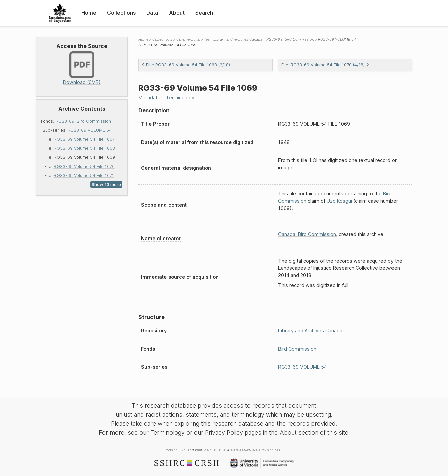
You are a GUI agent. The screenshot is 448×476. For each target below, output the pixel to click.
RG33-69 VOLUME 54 (90, 130)
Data (152, 13)
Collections (121, 13)
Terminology (180, 97)
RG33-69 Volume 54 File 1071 (84, 176)
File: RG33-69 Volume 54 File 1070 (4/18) (325, 65)
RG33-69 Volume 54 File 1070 (84, 167)
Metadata (149, 97)
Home (89, 13)
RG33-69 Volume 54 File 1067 (84, 139)
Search (204, 13)
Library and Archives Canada (238, 39)
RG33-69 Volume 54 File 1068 (84, 148)
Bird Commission (297, 349)
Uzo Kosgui (339, 201)
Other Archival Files (193, 39)
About (177, 13)
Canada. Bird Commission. (308, 234)
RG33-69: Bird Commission (83, 121)
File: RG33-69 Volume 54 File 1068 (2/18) (186, 65)
